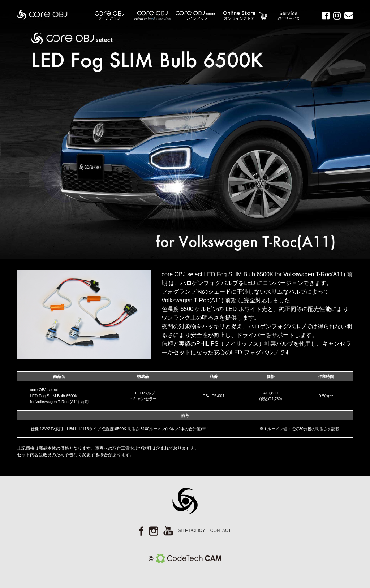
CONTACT (221, 531)
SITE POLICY (192, 531)
